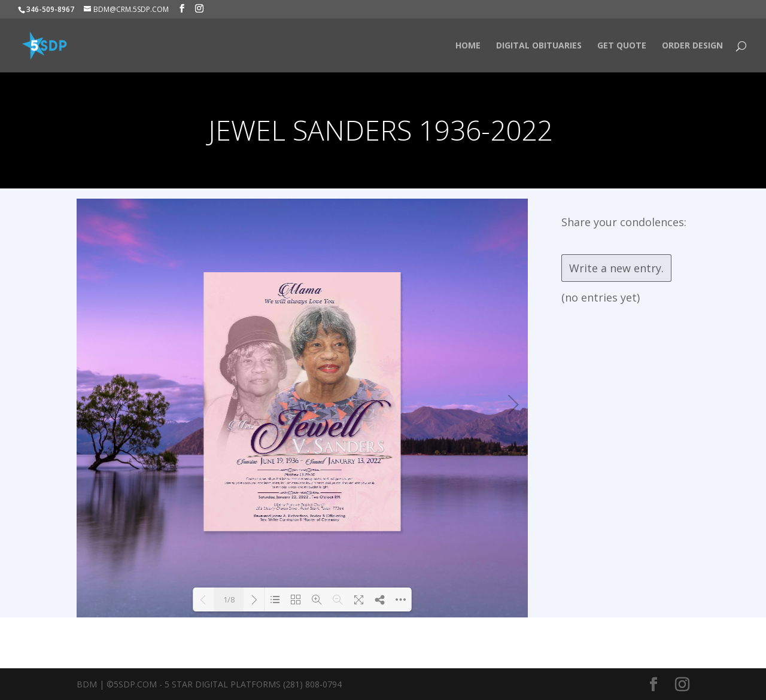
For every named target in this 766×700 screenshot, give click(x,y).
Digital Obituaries (539, 46)
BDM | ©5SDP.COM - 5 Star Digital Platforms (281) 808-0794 (209, 684)
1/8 (229, 599)
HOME (468, 46)
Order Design (692, 46)
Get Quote (622, 46)
